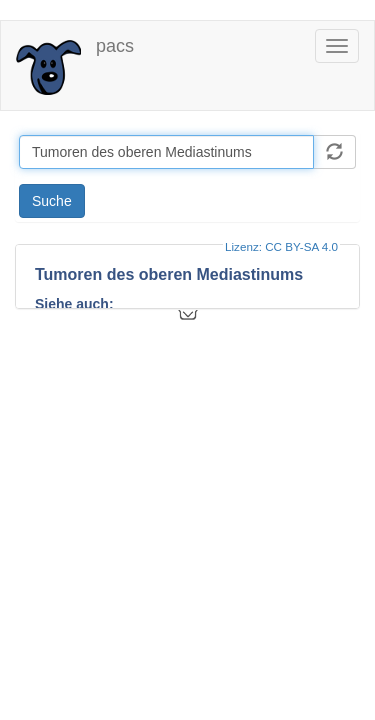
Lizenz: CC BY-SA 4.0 (281, 246)
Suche (52, 201)
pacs (115, 46)
